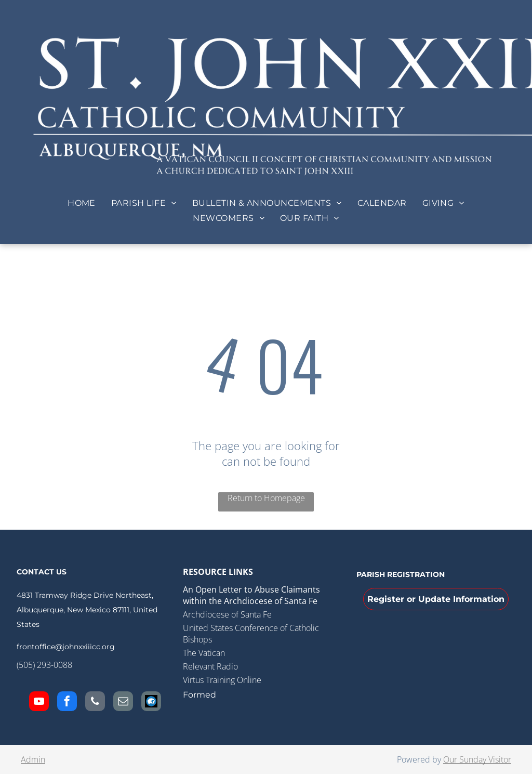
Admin (33, 759)
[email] (123, 703)
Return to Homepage (266, 498)
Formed (199, 695)
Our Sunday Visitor (477, 759)
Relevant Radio (210, 666)
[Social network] (151, 703)
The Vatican (204, 653)
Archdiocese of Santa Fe (227, 614)
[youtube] (39, 703)
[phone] (95, 703)
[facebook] (67, 703)
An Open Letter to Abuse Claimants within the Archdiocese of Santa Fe (251, 595)
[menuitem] (82, 203)
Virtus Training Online (222, 680)
